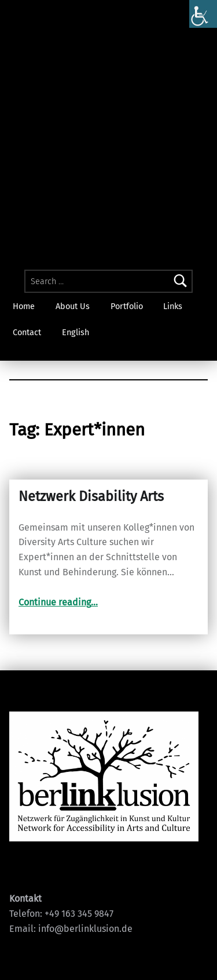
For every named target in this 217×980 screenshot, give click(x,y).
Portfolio (127, 306)
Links (173, 306)
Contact (27, 332)
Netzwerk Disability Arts (91, 496)
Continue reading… (58, 602)
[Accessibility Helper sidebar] (203, 14)
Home (24, 306)
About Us (73, 306)
